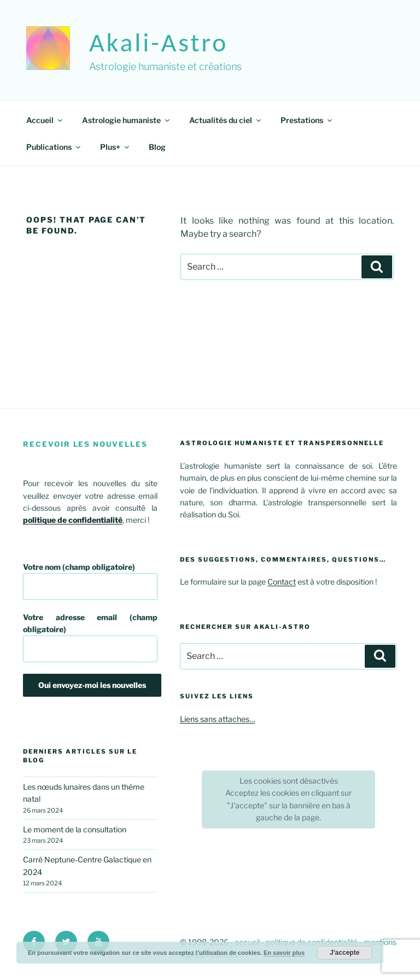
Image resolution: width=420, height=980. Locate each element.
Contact (282, 582)
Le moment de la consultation (75, 829)
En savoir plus (284, 953)
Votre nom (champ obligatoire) (90, 581)
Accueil (45, 120)
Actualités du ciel (226, 120)
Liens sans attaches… (217, 719)
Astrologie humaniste (127, 120)
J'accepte (345, 953)
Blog (157, 147)
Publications (54, 147)
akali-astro (159, 42)
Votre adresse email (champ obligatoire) (90, 637)
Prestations (307, 120)
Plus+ (115, 147)
